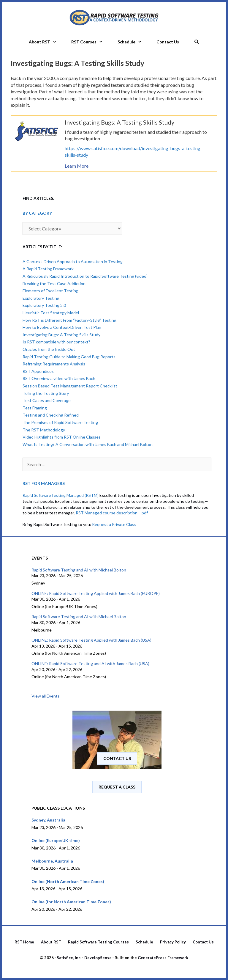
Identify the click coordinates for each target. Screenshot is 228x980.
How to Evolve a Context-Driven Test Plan (62, 327)
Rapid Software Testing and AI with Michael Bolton (79, 570)
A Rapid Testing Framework (48, 269)
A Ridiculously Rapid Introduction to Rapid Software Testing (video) (85, 276)
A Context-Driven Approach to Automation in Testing (73, 262)
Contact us (117, 758)
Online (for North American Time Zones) (71, 902)
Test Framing (35, 408)
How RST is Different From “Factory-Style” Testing (69, 320)
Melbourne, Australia (52, 861)
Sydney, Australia (48, 820)
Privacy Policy (173, 942)
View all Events (46, 696)
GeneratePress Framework (163, 958)
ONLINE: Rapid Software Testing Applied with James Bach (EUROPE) (96, 593)
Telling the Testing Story (46, 393)
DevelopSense (98, 958)
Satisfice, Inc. (69, 958)
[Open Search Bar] (197, 40)
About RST (46, 42)
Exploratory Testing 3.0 (44, 305)
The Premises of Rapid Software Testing (60, 422)
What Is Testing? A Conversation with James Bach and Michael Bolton (88, 444)
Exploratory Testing (41, 298)
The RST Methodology (44, 430)
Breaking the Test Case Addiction (54, 284)
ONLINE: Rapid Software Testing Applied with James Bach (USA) (91, 640)
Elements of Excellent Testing (50, 291)
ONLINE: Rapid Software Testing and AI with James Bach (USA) (90, 663)
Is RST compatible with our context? (56, 342)
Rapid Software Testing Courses (98, 942)
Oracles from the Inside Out (49, 349)
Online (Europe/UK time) (56, 840)
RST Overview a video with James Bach (59, 378)
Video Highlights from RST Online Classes (62, 437)
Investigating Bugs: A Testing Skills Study (61, 335)
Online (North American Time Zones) (68, 881)
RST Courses (91, 42)
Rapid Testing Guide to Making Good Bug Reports (69, 357)
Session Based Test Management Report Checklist (70, 386)
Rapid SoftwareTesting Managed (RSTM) (61, 495)
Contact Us (168, 42)
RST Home (24, 942)
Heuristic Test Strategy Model (51, 313)
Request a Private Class (114, 524)
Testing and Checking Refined (51, 415)
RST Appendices (38, 371)
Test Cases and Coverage (47, 400)
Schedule (133, 42)
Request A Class (117, 787)
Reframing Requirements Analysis (54, 364)
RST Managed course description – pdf (112, 513)
